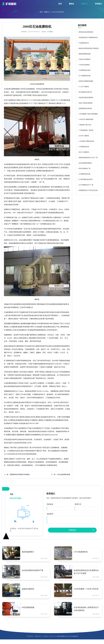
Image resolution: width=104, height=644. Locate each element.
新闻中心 (85, 4)
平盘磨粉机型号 (84, 43)
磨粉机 (72, 4)
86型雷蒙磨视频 (28, 607)
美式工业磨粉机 (84, 152)
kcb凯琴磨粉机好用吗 (86, 179)
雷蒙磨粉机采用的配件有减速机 (20, 474)
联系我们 (99, 4)
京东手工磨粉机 (84, 136)
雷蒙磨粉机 (38, 636)
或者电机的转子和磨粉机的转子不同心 (90, 37)
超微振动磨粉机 (28, 589)
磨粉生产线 (53, 636)
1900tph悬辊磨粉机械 (63, 474)
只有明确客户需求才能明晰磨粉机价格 (90, 114)
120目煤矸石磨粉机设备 (86, 141)
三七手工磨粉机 (84, 87)
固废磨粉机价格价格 (85, 108)
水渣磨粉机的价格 (85, 174)
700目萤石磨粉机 (84, 65)
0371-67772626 (16, 498)
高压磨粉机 (30, 636)
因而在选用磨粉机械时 (86, 81)
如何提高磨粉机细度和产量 (33, 570)
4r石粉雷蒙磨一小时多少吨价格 (86, 589)
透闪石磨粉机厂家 (85, 168)
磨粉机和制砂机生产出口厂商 (88, 158)
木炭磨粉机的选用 (85, 70)
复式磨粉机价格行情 (85, 92)
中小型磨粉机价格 (85, 76)
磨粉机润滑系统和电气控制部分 (89, 48)
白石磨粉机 (46, 636)
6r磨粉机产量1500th (85, 125)
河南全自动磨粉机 (85, 59)
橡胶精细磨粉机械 (85, 54)
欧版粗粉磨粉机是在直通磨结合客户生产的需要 (86, 572)
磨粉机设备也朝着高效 (86, 32)
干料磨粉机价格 (84, 147)
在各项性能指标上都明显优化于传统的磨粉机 (86, 609)
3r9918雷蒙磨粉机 (81, 552)
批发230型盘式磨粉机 (86, 103)
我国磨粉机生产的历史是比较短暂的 (90, 190)
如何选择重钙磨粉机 (85, 163)
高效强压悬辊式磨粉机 (86, 98)
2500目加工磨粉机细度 (86, 119)
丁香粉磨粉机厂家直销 (86, 130)
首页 (60, 4)
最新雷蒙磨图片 (28, 552)
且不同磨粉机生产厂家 (86, 185)
